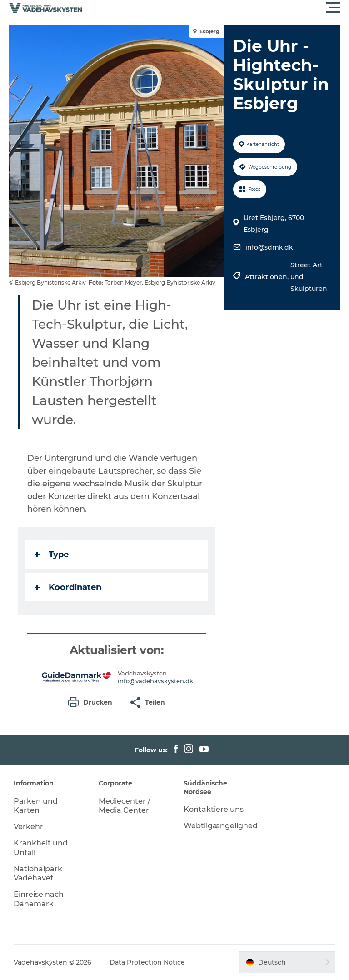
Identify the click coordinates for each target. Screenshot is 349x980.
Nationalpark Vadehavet (38, 874)
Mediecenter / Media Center (125, 806)
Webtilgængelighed (221, 826)
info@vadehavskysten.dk (155, 681)
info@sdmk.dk (269, 247)
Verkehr (28, 827)
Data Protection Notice (147, 962)
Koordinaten (68, 587)
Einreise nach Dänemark (39, 899)
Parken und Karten (36, 806)
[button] (215, 8)
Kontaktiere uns (214, 809)
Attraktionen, (268, 277)
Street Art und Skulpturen (309, 277)
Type (52, 555)
